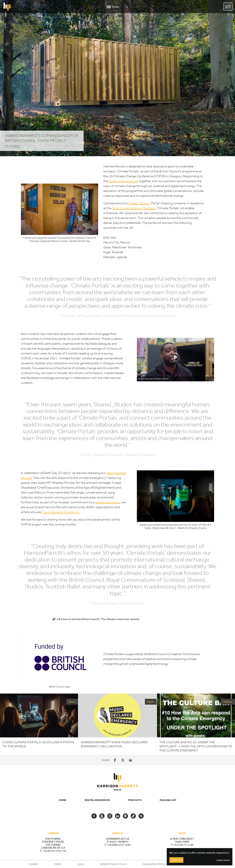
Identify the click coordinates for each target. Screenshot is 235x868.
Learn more (223, 860)
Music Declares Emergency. (61, 512)
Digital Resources (97, 800)
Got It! (176, 860)
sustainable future (108, 502)
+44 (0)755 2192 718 (54, 851)
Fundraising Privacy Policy (158, 864)
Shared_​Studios (139, 203)
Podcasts (135, 800)
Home (63, 800)
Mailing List (168, 800)
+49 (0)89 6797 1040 (119, 845)
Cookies (33, 864)
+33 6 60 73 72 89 (183, 845)
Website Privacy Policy (113, 864)
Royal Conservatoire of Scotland (134, 208)
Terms (58, 864)
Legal (81, 864)
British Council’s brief (123, 181)
